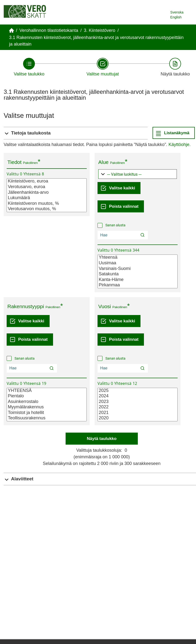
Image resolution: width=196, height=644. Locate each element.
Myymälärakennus (47, 407)
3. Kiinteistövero (99, 30)
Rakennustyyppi (26, 306)
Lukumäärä (47, 198)
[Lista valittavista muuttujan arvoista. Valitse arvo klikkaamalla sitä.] (47, 195)
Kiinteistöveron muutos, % (47, 204)
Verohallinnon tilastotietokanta (49, 30)
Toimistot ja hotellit (47, 413)
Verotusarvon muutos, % (47, 209)
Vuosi (105, 306)
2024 (138, 396)
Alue (103, 162)
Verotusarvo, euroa (47, 187)
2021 (138, 413)
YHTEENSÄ (47, 391)
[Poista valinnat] (121, 206)
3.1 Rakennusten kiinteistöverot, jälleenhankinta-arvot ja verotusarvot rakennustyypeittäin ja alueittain (96, 41)
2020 (138, 418)
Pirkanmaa (138, 285)
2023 (138, 402)
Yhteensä (138, 258)
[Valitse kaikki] (119, 188)
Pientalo (47, 396)
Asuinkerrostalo (47, 402)
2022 (138, 407)
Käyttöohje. (180, 145)
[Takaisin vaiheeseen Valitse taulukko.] (29, 67)
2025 (138, 391)
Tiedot (14, 162)
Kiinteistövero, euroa (47, 181)
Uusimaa (138, 263)
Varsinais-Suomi (138, 269)
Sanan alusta (115, 225)
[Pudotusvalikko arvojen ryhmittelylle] (138, 174)
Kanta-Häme (138, 280)
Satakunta (138, 274)
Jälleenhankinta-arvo (47, 193)
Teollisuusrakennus (47, 418)
